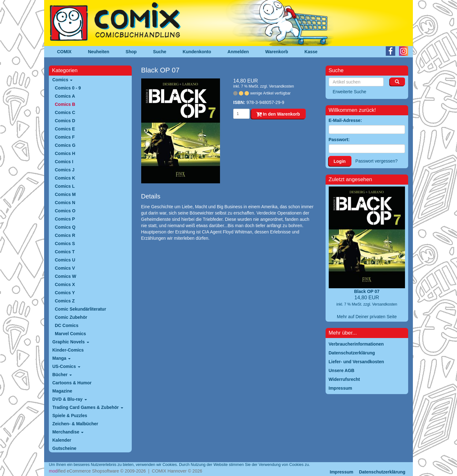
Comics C (65, 112)
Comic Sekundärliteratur (81, 309)
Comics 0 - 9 (68, 88)
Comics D (65, 121)
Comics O (65, 211)
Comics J (65, 170)
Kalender (62, 440)
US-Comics (66, 366)
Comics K (65, 178)
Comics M (65, 194)
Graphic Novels (71, 342)
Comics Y (65, 293)
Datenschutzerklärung (382, 472)
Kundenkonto (197, 52)
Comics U (65, 260)
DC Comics (67, 325)
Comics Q (65, 227)
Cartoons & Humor (72, 383)
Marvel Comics (70, 334)
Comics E (65, 129)
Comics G (65, 145)
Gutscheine (64, 448)
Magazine (62, 391)
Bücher (62, 375)
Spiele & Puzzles (70, 416)
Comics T (65, 252)
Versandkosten (281, 86)
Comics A (65, 96)
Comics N (65, 203)
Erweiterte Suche (350, 92)
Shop (131, 52)
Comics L (65, 186)
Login (340, 161)
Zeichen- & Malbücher (75, 424)
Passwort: (339, 140)
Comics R (65, 235)
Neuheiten (99, 52)
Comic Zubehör (71, 317)
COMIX (64, 52)
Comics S (65, 244)
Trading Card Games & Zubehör (88, 407)
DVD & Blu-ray (70, 399)
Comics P (65, 219)
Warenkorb (277, 52)
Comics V (65, 268)
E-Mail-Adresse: (345, 120)
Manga (61, 358)
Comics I (64, 162)
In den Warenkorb (278, 114)
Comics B (65, 104)
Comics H (65, 153)
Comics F (65, 137)
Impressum (341, 472)
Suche (160, 52)
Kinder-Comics (68, 350)
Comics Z (65, 301)
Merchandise (68, 432)
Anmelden (238, 52)
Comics (62, 80)
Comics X (65, 284)
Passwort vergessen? (377, 161)
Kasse (311, 52)
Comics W (66, 276)
